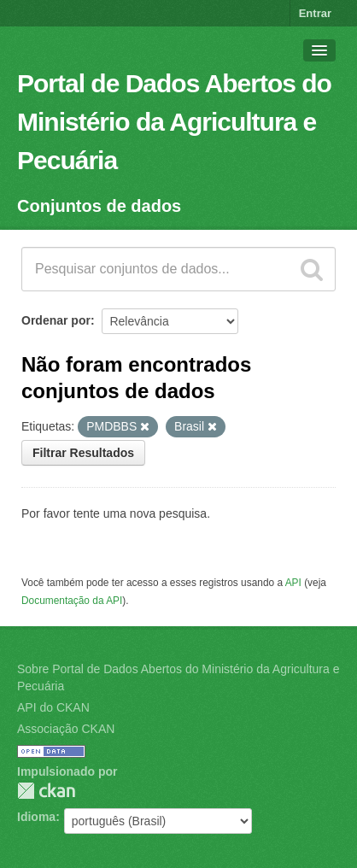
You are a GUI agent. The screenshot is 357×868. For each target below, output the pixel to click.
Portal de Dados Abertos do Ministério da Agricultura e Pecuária (174, 122)
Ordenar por (56, 320)
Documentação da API (72, 601)
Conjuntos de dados (99, 206)
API (293, 583)
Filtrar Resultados (83, 453)
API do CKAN (53, 707)
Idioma (36, 817)
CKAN (46, 791)
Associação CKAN (66, 729)
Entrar (315, 13)
